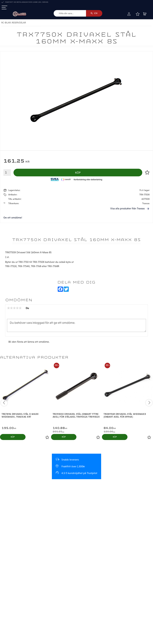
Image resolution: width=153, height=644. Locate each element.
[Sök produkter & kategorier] (70, 13)
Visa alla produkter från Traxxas (127, 208)
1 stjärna (8, 308)
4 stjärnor (17, 308)
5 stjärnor (20, 308)
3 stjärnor (14, 308)
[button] (4, 8)
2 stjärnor (11, 308)
